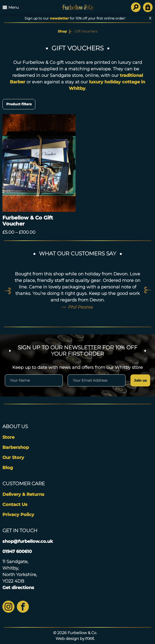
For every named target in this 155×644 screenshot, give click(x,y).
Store (8, 437)
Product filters (19, 104)
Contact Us (15, 505)
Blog (8, 468)
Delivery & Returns (23, 494)
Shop (62, 31)
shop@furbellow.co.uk (28, 541)
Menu (11, 7)
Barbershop (16, 447)
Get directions (18, 588)
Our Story (13, 458)
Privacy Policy (18, 515)
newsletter (59, 18)
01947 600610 (17, 551)
